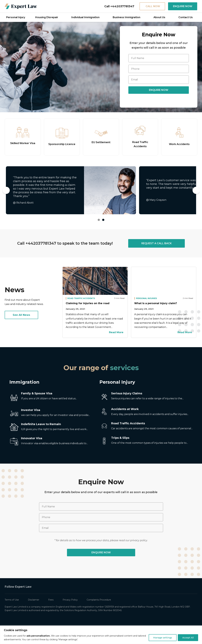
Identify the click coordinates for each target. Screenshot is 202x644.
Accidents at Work (125, 409)
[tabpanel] (71, 190)
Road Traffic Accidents (81, 298)
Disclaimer (34, 600)
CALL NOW (153, 6)
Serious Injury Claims (127, 393)
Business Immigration (127, 17)
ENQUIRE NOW (183, 6)
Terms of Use (12, 600)
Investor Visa (31, 410)
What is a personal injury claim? (156, 303)
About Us (159, 17)
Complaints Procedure (99, 600)
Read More (117, 332)
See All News (21, 315)
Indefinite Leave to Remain (41, 424)
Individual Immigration (85, 17)
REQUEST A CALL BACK (156, 243)
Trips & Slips (120, 438)
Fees (51, 600)
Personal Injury (16, 17)
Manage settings (163, 638)
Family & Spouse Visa (37, 393)
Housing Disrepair (47, 17)
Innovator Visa (32, 438)
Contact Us (186, 17)
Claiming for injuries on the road (88, 303)
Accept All (188, 638)
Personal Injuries (146, 298)
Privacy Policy (70, 600)
